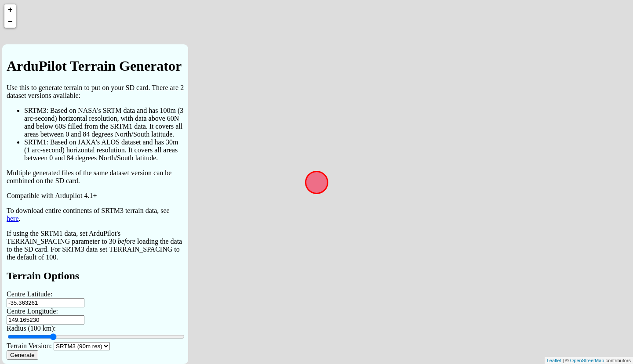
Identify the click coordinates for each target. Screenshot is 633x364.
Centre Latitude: (29, 294)
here (13, 218)
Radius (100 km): (31, 328)
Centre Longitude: (32, 311)
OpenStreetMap (587, 360)
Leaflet (554, 360)
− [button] (10, 22)
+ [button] (10, 10)
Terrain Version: (29, 346)
